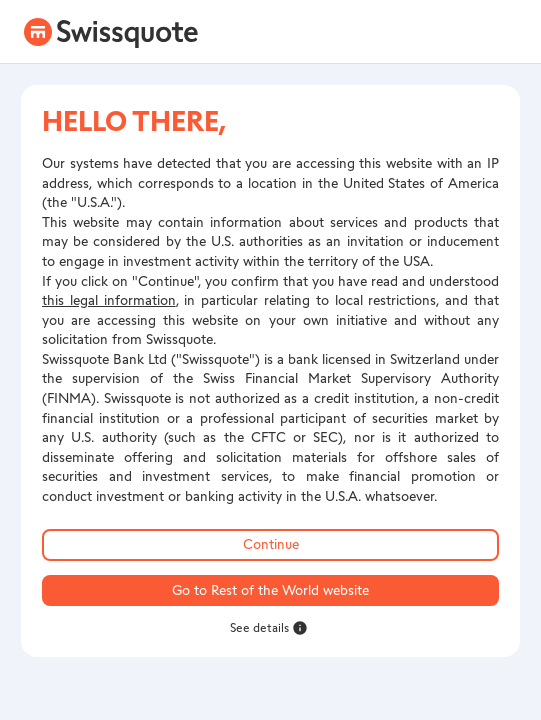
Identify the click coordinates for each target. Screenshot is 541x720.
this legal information (109, 300)
